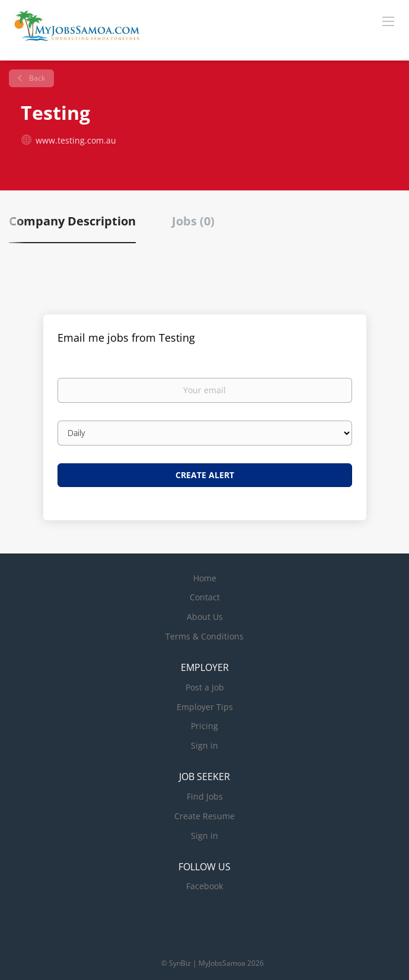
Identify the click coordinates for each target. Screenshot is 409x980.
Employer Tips (205, 707)
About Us (205, 617)
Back (36, 78)
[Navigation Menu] (388, 21)
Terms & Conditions (204, 636)
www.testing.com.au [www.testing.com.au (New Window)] (76, 140)
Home (205, 578)
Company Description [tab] (72, 221)
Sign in (204, 745)
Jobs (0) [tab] (193, 221)
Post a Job (205, 687)
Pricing (204, 726)
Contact (205, 597)
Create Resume (204, 816)
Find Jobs (205, 796)
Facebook (204, 886)
